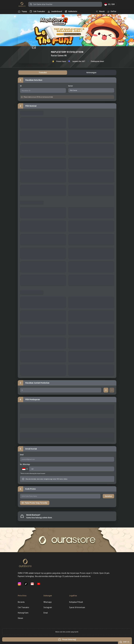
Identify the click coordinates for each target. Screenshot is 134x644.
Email (22, 455)
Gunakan (108, 496)
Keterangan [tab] (91, 73)
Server (70, 86)
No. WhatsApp (25, 464)
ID (21, 86)
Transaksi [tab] (43, 73)
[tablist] (67, 73)
